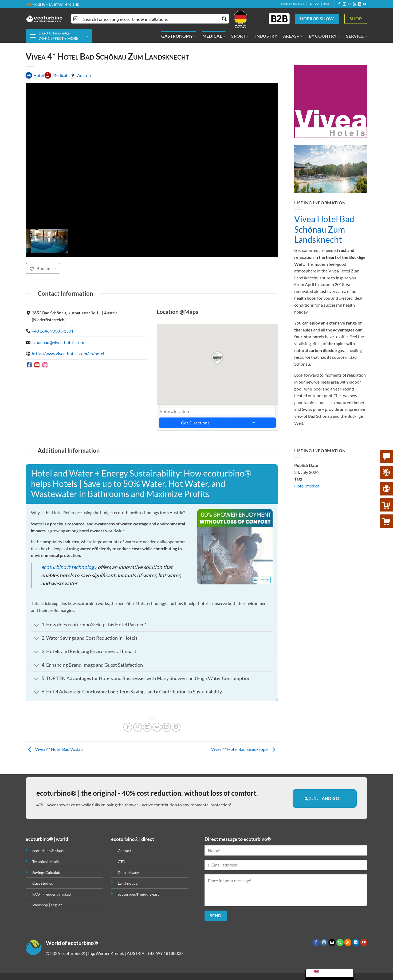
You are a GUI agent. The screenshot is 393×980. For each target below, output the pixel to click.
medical (313, 486)
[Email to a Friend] (147, 727)
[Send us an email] (349, 4)
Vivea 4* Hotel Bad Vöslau (54, 749)
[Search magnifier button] (224, 19)
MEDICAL (214, 36)
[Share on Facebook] (128, 727)
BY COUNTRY (325, 36)
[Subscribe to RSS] (355, 4)
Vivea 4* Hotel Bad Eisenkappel (245, 749)
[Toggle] (36, 626)
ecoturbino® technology (69, 567)
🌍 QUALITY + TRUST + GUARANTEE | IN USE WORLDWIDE (70, 5)
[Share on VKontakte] (157, 727)
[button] (59, 36)
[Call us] (340, 942)
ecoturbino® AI (292, 4)
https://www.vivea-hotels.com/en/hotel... (69, 354)
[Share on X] (138, 727)
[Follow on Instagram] (344, 4)
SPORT (240, 36)
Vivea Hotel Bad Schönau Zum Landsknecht (324, 229)
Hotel (299, 486)
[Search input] (150, 19)
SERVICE (357, 36)
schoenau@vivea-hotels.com (58, 342)
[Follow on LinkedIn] (360, 4)
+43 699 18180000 (165, 953)
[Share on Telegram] (176, 727)
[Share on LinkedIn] (166, 727)
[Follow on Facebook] (339, 4)
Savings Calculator (48, 872)
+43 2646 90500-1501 (53, 331)
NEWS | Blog (320, 4)
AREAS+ (293, 36)
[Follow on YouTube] (365, 4)
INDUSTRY (266, 36)
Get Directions (195, 423)
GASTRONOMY (179, 36)
